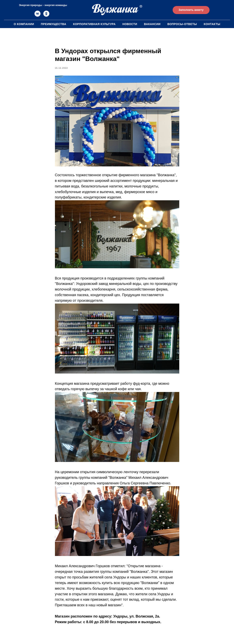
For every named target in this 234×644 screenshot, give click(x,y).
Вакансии (152, 24)
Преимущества (54, 24)
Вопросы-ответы (182, 24)
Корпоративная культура (94, 24)
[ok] (46, 16)
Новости (130, 24)
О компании (24, 24)
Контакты (212, 24)
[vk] (37, 16)
